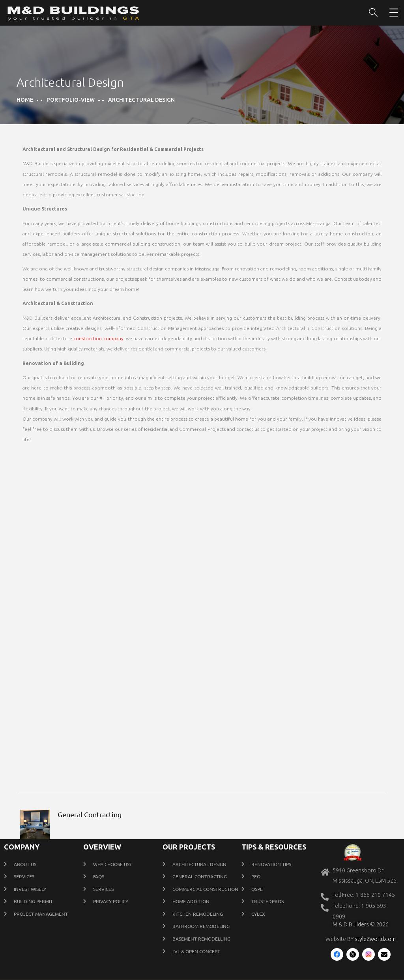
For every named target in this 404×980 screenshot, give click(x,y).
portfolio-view (71, 100)
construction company (98, 338)
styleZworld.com (375, 939)
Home (25, 100)
